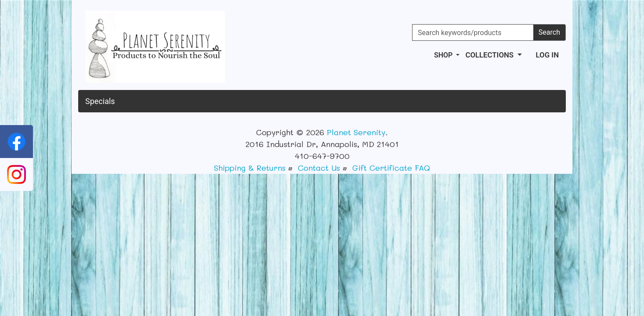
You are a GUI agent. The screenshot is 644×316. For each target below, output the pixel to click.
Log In (547, 55)
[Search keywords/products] (473, 32)
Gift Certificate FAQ (391, 168)
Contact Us (319, 168)
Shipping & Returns (250, 168)
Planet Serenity (356, 132)
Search (549, 32)
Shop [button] (444, 55)
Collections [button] (490, 55)
